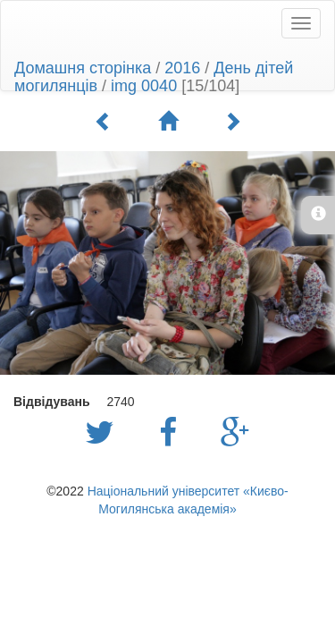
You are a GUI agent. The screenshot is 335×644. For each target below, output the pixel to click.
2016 (182, 68)
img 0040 (144, 86)
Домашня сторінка (83, 68)
